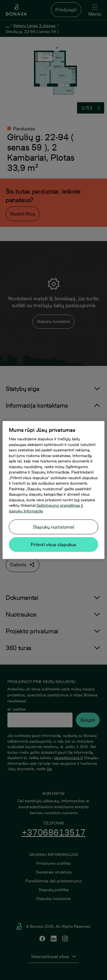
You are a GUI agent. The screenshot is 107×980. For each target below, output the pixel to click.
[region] (53, 490)
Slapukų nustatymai (53, 527)
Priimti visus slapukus (53, 545)
